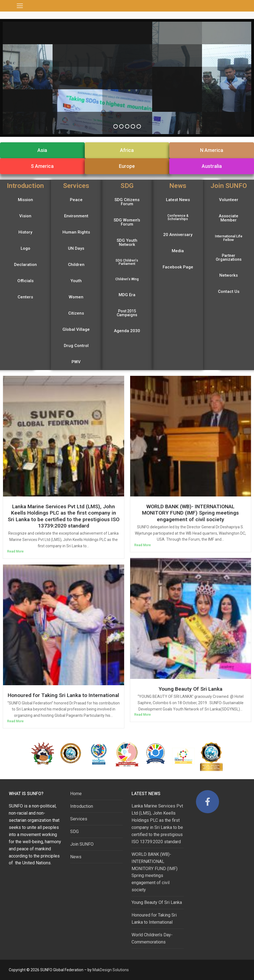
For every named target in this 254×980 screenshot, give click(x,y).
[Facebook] (207, 802)
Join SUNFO (82, 844)
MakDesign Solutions (111, 970)
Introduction (82, 806)
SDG (74, 832)
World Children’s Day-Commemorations (152, 938)
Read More (15, 551)
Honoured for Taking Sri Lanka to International (63, 695)
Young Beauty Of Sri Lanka (190, 689)
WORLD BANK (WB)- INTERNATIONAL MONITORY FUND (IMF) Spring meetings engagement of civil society (190, 513)
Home (76, 794)
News (76, 857)
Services (79, 819)
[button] (42, 150)
